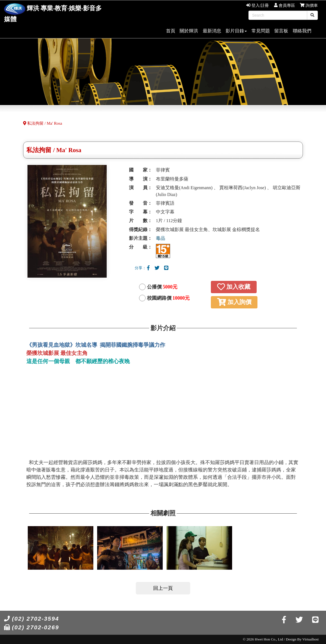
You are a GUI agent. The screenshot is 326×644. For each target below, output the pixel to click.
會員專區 (285, 5)
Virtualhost (310, 639)
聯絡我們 (302, 31)
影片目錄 (236, 31)
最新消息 (212, 31)
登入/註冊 (258, 5)
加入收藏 (234, 287)
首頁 (171, 31)
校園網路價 (168, 298)
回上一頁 (163, 588)
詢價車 (309, 5)
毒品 (161, 238)
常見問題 (261, 31)
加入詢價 (234, 302)
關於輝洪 (189, 31)
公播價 (162, 287)
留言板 (281, 31)
